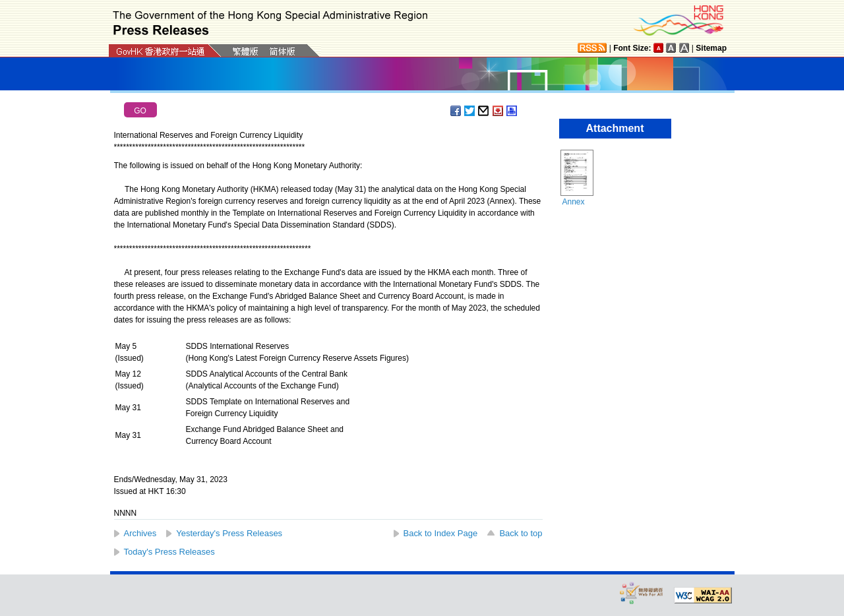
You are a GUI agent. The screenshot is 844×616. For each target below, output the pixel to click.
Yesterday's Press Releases (229, 533)
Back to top (521, 533)
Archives (140, 533)
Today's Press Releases (169, 552)
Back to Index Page (441, 533)
